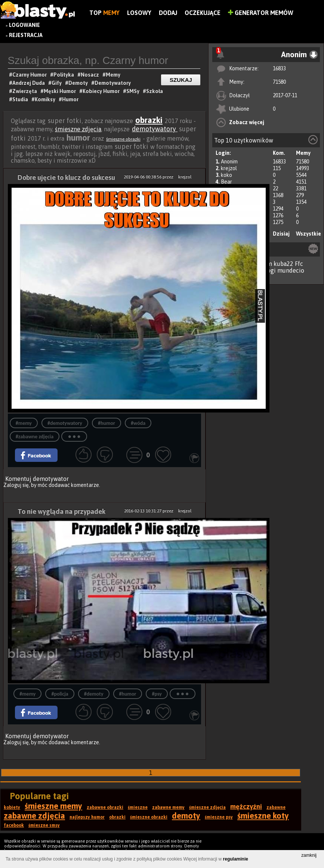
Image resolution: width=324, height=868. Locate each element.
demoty (186, 816)
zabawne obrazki (105, 807)
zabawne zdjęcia (34, 816)
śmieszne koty (263, 816)
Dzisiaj (281, 234)
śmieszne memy (53, 806)
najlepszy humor (87, 817)
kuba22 (283, 264)
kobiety (12, 807)
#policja (60, 694)
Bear (226, 182)
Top (104, 13)
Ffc (299, 264)
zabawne (276, 807)
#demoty (94, 694)
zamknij (309, 855)
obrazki (149, 120)
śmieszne (138, 807)
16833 (279, 68)
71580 (279, 82)
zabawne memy (168, 807)
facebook (14, 825)
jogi (271, 270)
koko (226, 175)
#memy (24, 423)
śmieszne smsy (44, 825)
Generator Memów (261, 13)
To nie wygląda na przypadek (61, 511)
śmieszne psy (219, 817)
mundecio (291, 270)
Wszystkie (308, 234)
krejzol (229, 168)
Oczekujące (203, 13)
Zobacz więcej (247, 122)
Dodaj (168, 13)
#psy (157, 694)
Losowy (139, 13)
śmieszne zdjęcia (78, 129)
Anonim (229, 162)
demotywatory (155, 129)
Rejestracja (26, 35)
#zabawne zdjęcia (35, 437)
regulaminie (236, 859)
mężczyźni (246, 806)
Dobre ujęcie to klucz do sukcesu (66, 177)
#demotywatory (65, 423)
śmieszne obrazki (123, 139)
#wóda (138, 423)
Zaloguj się (16, 485)
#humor (107, 423)
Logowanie (24, 25)
